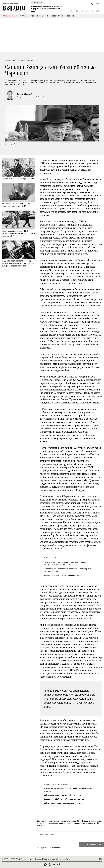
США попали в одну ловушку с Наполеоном (62, 795)
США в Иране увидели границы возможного (63, 803)
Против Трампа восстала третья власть (18, 179)
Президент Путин (56, 16)
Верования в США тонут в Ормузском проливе (64, 799)
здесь (39, 825)
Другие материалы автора (57, 784)
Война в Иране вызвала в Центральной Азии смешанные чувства (68, 790)
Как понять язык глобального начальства (61, 575)
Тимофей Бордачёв (25, 94)
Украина (24, 16)
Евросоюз (72, 16)
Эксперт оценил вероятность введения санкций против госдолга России (67, 570)
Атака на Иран (10, 16)
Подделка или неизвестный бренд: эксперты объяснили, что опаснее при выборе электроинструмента (18, 263)
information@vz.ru (63, 859)
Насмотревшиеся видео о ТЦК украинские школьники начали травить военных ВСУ (19, 233)
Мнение (30, 60)
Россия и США (38, 16)
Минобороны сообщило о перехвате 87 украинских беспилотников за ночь (46, 8)
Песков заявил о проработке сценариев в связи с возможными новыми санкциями (65, 563)
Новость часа (38, 3)
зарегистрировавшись (93, 821)
